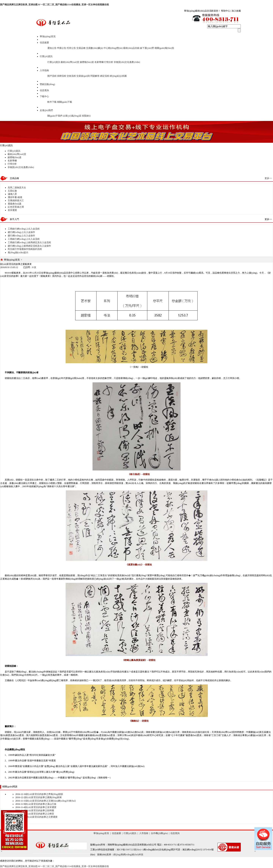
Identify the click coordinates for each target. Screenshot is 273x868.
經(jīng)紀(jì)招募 (118, 76)
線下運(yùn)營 (147, 48)
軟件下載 (52, 102)
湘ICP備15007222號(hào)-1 (130, 850)
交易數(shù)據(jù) (95, 48)
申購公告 (62, 48)
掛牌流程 (62, 76)
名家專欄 (99, 62)
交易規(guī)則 (83, 76)
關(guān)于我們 (55, 116)
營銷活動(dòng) (47, 84)
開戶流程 (52, 76)
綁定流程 (105, 76)
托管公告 (71, 48)
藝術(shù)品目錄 (131, 48)
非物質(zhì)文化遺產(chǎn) (127, 62)
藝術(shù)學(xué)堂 (70, 62)
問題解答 (95, 76)
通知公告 (52, 48)
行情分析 (109, 62)
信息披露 (44, 43)
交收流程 (71, 76)
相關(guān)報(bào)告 (164, 48)
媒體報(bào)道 (87, 62)
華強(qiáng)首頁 (48, 36)
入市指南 (44, 70)
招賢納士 (86, 116)
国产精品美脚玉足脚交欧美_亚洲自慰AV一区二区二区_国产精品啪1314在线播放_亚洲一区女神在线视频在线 (54, 5)
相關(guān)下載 (65, 102)
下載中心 (44, 96)
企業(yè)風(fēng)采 (72, 116)
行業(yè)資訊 (46, 56)
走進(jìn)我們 (46, 110)
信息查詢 (44, 90)
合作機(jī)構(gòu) (159, 833)
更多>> (268, 178)
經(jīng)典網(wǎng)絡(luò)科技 (128, 855)
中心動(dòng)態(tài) (113, 48)
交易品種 (81, 48)
